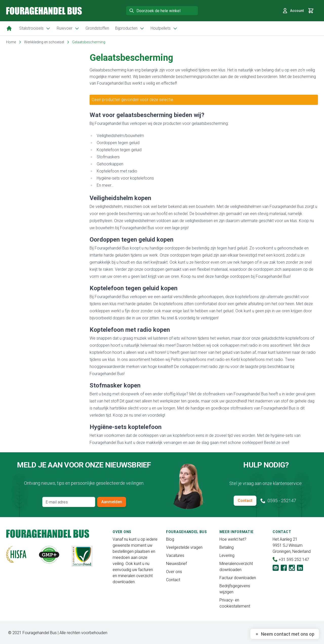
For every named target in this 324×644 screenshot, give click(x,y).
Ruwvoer (68, 28)
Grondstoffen (97, 28)
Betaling (227, 547)
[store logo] (44, 11)
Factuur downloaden (238, 578)
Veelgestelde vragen (184, 547)
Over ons (174, 572)
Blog (170, 539)
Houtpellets (164, 28)
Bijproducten (130, 28)
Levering (227, 555)
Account (293, 11)
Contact (245, 501)
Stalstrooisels (35, 28)
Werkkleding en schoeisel (44, 42)
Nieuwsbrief (176, 564)
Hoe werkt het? (233, 539)
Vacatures (175, 555)
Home (11, 42)
